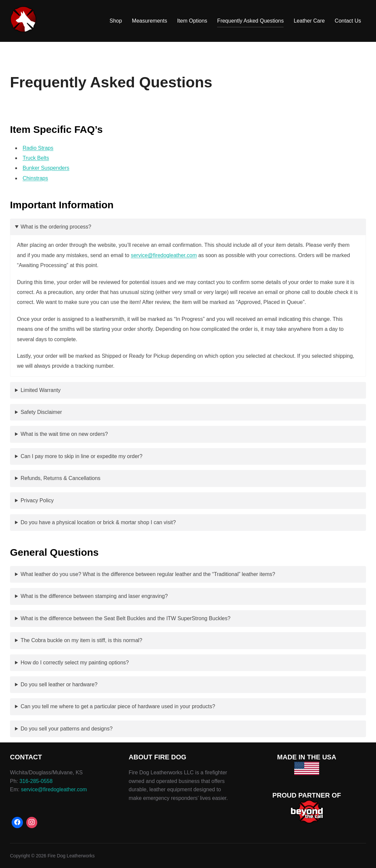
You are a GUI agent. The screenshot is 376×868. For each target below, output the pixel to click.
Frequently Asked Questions (250, 21)
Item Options (192, 21)
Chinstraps (35, 178)
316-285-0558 (36, 781)
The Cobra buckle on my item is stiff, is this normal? (81, 640)
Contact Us (348, 21)
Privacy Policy (37, 500)
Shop (116, 21)
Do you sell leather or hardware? (59, 684)
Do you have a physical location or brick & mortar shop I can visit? (98, 522)
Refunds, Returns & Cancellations (61, 478)
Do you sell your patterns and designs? (67, 729)
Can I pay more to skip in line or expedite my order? (81, 456)
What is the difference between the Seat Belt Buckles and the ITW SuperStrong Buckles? (125, 618)
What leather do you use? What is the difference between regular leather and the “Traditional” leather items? (148, 574)
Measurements (150, 21)
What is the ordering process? (56, 227)
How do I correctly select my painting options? (75, 663)
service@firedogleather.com (164, 255)
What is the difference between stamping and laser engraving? (94, 596)
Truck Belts (36, 158)
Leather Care (309, 21)
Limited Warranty (41, 390)
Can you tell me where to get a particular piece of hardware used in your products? (118, 706)
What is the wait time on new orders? (64, 434)
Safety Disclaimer (41, 412)
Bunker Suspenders (46, 168)
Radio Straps (38, 148)
